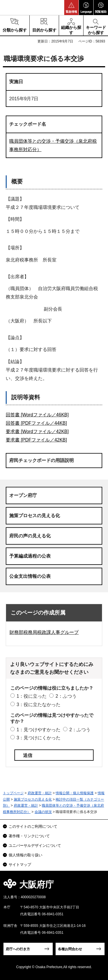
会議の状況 (43, 812)
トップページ (13, 793)
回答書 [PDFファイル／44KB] (36, 423)
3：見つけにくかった (38, 738)
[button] (71, 8)
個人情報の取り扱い (25, 855)
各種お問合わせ (70, 949)
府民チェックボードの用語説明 (41, 460)
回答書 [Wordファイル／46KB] (37, 415)
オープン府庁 (23, 495)
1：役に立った (32, 696)
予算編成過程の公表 (30, 556)
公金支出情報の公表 (30, 576)
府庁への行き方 (18, 949)
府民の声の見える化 (30, 536)
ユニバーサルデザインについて (35, 846)
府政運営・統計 (40, 793)
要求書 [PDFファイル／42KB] (36, 440)
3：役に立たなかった (38, 705)
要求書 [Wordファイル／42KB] (37, 431)
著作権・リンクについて (29, 836)
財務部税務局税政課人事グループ (44, 632)
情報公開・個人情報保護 (75, 793)
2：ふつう (66, 696)
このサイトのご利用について (33, 826)
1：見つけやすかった (38, 730)
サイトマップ (20, 865)
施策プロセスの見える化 (35, 516)
